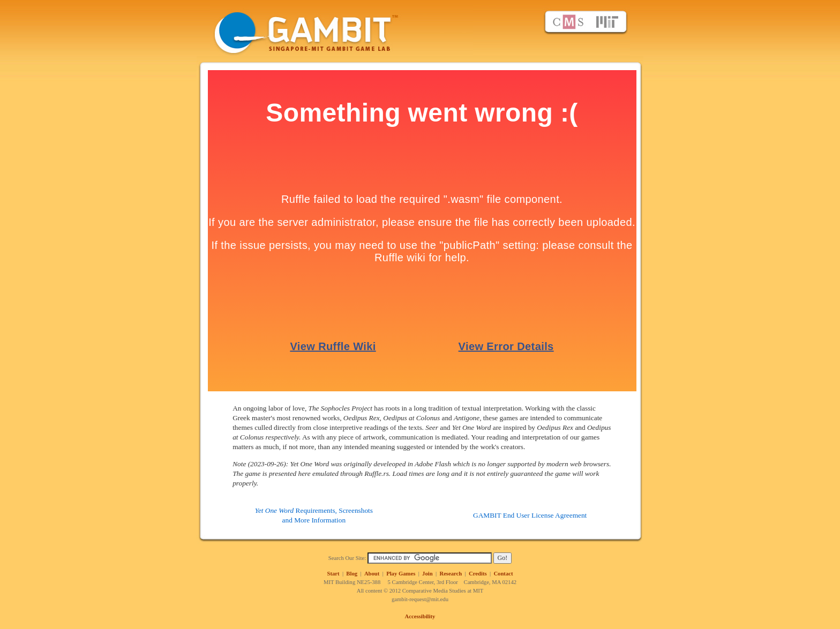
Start (333, 574)
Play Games (401, 574)
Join (427, 574)
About (372, 574)
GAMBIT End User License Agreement (530, 515)
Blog (352, 574)
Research (451, 574)
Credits (478, 574)
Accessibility (420, 616)
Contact (503, 574)
